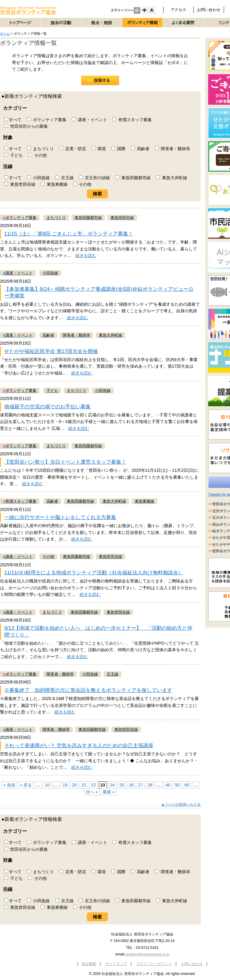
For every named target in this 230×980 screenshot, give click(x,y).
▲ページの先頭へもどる (181, 804)
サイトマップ (116, 964)
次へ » (92, 792)
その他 (37, 155)
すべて (13, 120)
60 (187, 785)
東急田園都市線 (133, 178)
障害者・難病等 (172, 149)
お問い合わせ (209, 10)
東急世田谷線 (20, 184)
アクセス (178, 10)
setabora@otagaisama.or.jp (147, 954)
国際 (118, 149)
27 (141, 785)
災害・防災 (73, 149)
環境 (99, 149)
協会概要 (89, 964)
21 (84, 785)
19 (65, 785)
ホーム (5, 34)
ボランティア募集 (47, 120)
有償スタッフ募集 (132, 120)
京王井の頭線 (94, 178)
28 (150, 785)
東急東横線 (54, 184)
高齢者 (140, 149)
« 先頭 (9, 785)
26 (131, 785)
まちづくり (40, 149)
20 (75, 785)
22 (93, 785)
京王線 (64, 178)
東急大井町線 (172, 178)
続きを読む (86, 255)
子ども (13, 155)
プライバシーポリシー (154, 964)
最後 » (109, 792)
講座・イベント (90, 120)
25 (122, 785)
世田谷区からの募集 (26, 126)
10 (47, 785)
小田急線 (38, 178)
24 (112, 785)
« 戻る (26, 785)
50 (177, 785)
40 (168, 785)
